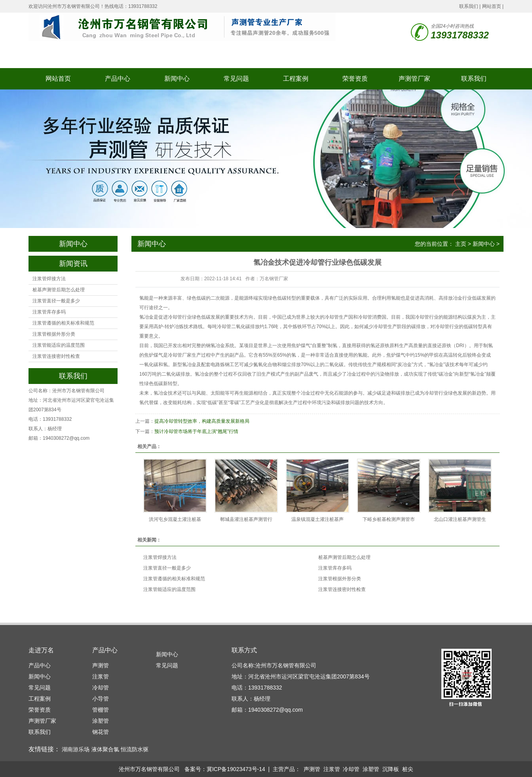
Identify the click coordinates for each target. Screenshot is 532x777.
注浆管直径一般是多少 (56, 301)
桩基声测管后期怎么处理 (59, 290)
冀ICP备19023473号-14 (236, 769)
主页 (461, 244)
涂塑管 (101, 721)
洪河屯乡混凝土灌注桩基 (175, 519)
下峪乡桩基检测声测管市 (389, 519)
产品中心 (118, 79)
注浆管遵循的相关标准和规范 (63, 323)
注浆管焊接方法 (49, 279)
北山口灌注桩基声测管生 (460, 519)
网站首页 (492, 6)
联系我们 (469, 6)
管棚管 (101, 710)
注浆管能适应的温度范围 (59, 345)
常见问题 (236, 79)
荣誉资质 (355, 79)
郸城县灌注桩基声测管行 (246, 519)
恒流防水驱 (135, 749)
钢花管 (101, 732)
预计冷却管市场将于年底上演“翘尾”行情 (196, 431)
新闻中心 (177, 79)
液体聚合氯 (105, 749)
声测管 (101, 665)
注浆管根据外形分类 (54, 334)
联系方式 (244, 650)
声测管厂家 (414, 79)
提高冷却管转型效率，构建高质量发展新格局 (202, 421)
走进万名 (41, 650)
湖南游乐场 (76, 749)
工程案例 (296, 79)
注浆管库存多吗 (49, 312)
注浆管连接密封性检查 (56, 356)
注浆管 (101, 676)
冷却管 (101, 688)
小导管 (101, 699)
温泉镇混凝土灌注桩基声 (317, 519)
